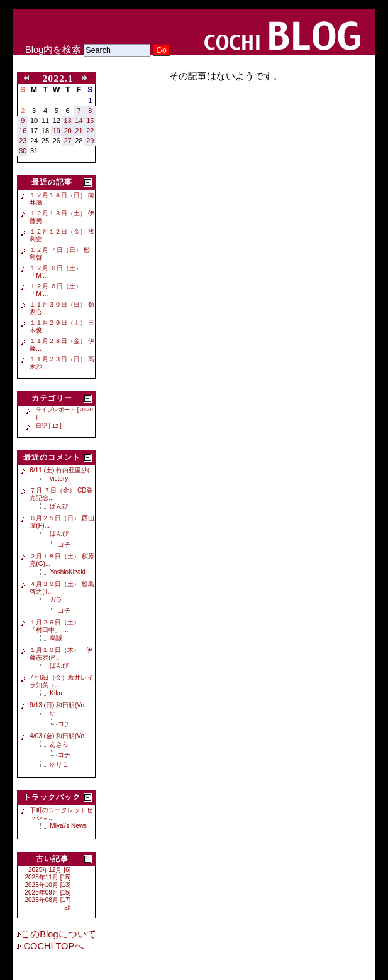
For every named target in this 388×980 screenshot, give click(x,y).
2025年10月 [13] (48, 885)
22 (90, 131)
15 (90, 121)
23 (23, 141)
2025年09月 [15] (48, 892)
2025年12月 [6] (49, 870)
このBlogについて (58, 934)
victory (59, 478)
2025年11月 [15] (48, 877)
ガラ (56, 600)
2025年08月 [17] (48, 900)
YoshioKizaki (67, 572)
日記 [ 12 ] (49, 426)
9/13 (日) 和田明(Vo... (59, 705)
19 (57, 131)
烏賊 (56, 638)
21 (79, 131)
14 (79, 121)
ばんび (59, 506)
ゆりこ (59, 764)
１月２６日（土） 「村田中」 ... (58, 626)
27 (68, 141)
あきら (59, 744)
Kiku (56, 693)
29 (90, 141)
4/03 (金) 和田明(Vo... (59, 736)
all (67, 907)
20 (68, 131)
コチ (64, 544)
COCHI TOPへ (52, 946)
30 (23, 151)
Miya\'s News (68, 826)
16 (23, 131)
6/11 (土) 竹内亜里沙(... (62, 470)
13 (68, 121)
